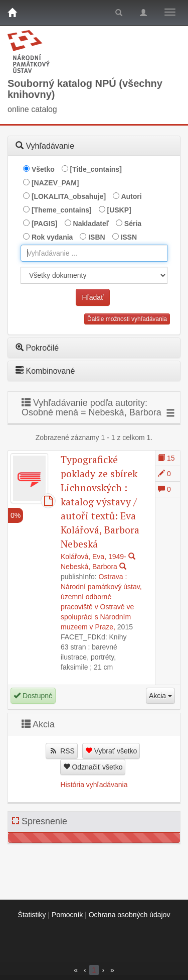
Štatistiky (32, 915)
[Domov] (12, 13)
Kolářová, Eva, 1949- (93, 557)
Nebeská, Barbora (89, 567)
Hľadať (93, 297)
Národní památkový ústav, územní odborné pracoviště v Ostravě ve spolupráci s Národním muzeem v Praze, (101, 607)
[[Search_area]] (94, 275)
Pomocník (67, 915)
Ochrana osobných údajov (130, 915)
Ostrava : (113, 577)
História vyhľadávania (94, 785)
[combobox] (94, 253)
